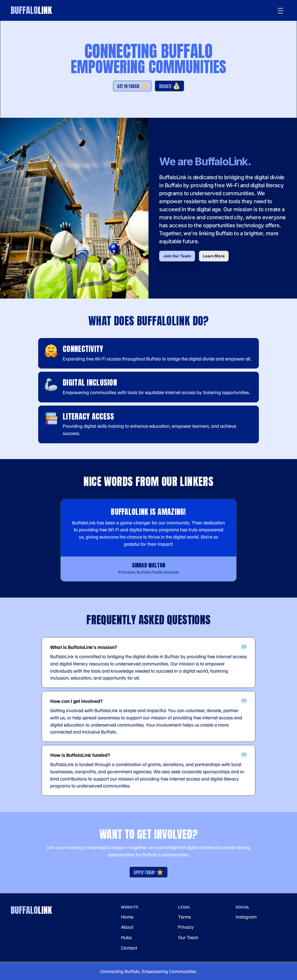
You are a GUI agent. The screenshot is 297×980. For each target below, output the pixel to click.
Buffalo (31, 10)
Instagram (246, 917)
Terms (185, 917)
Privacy (186, 927)
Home (127, 917)
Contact (129, 948)
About (127, 927)
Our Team (188, 937)
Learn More (214, 256)
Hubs (126, 937)
